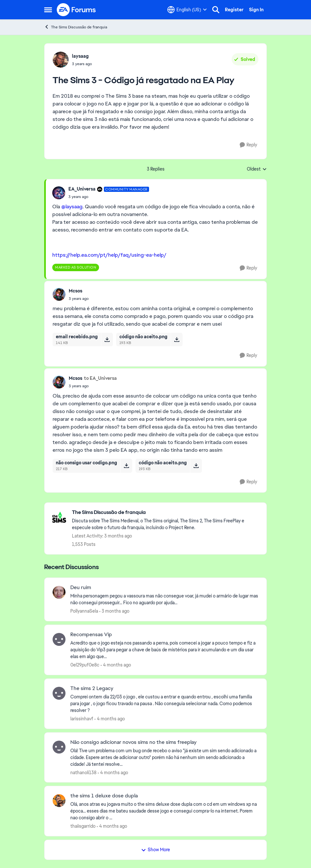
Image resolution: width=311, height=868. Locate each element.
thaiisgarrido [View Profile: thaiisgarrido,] (83, 826)
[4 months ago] (116, 665)
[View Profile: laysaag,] (61, 60)
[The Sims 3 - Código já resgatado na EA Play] (109, 197)
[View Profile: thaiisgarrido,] (59, 801)
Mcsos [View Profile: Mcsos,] (75, 291)
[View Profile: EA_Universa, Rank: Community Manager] (59, 193)
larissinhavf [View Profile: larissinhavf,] (82, 719)
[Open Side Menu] (48, 10)
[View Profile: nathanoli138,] (59, 747)
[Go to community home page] (76, 10)
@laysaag (72, 207)
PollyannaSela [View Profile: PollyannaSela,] (84, 611)
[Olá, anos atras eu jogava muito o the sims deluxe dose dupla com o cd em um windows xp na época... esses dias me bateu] (164, 811)
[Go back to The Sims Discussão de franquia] (166, 513)
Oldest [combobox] (257, 169)
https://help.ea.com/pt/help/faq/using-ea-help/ (109, 255)
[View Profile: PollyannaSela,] (59, 592)
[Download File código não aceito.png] (177, 340)
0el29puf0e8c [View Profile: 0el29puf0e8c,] (85, 665)
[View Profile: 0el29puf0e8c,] (59, 639)
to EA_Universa (100, 378)
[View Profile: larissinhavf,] (59, 693)
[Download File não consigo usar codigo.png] (126, 466)
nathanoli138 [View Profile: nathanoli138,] (83, 772)
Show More (155, 850)
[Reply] (248, 145)
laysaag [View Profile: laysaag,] (80, 56)
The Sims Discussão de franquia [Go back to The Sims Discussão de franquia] (76, 27)
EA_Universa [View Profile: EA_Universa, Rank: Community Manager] (82, 189)
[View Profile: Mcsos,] (59, 294)
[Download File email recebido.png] (107, 340)
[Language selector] (187, 10)
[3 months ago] (114, 611)
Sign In (256, 10)
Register (234, 10)
